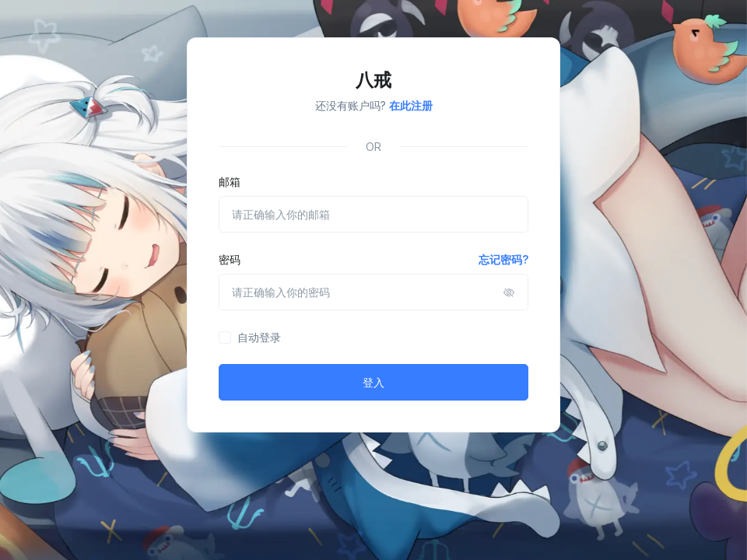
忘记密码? (503, 259)
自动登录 (259, 337)
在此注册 (411, 105)
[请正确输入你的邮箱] (373, 214)
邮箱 (230, 182)
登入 (373, 382)
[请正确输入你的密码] (373, 292)
